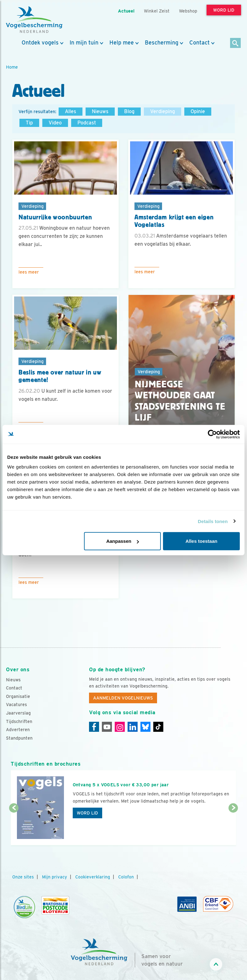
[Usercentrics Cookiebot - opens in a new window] (212, 434)
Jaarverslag (18, 713)
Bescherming (162, 43)
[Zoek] (236, 43)
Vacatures (16, 705)
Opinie (198, 111)
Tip (29, 123)
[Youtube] (107, 727)
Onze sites (23, 877)
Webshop (188, 11)
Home (12, 67)
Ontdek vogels (40, 43)
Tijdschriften (19, 721)
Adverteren (18, 730)
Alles (71, 111)
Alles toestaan (202, 541)
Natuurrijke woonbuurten (55, 217)
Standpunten (19, 738)
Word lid (87, 813)
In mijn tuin (84, 43)
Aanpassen (123, 541)
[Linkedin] (133, 727)
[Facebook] (94, 727)
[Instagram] (120, 727)
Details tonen (213, 521)
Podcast (87, 123)
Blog (129, 111)
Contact (200, 43)
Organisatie (18, 696)
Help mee (122, 43)
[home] (34, 20)
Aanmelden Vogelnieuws (123, 698)
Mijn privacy (55, 877)
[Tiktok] (158, 727)
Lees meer (29, 272)
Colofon (126, 877)
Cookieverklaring (93, 877)
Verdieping (163, 111)
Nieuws (100, 111)
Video (55, 123)
